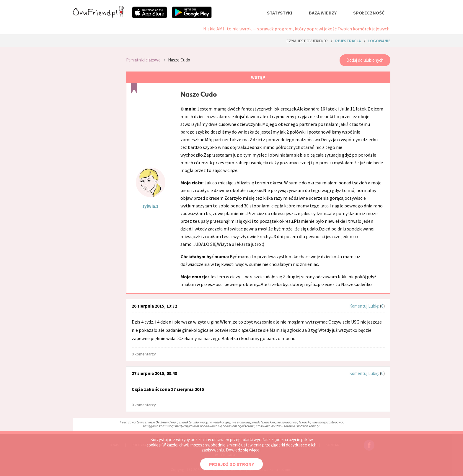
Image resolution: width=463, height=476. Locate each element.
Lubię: (374, 306)
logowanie (379, 41)
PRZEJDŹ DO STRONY (231, 464)
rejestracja (348, 41)
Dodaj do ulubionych (365, 60)
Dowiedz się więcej (243, 450)
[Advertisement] (95, 130)
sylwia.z (150, 206)
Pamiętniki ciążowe (143, 60)
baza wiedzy (323, 13)
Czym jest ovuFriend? (307, 41)
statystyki (280, 13)
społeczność (369, 13)
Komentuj (358, 306)
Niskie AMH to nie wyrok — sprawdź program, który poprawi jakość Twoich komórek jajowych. (297, 29)
